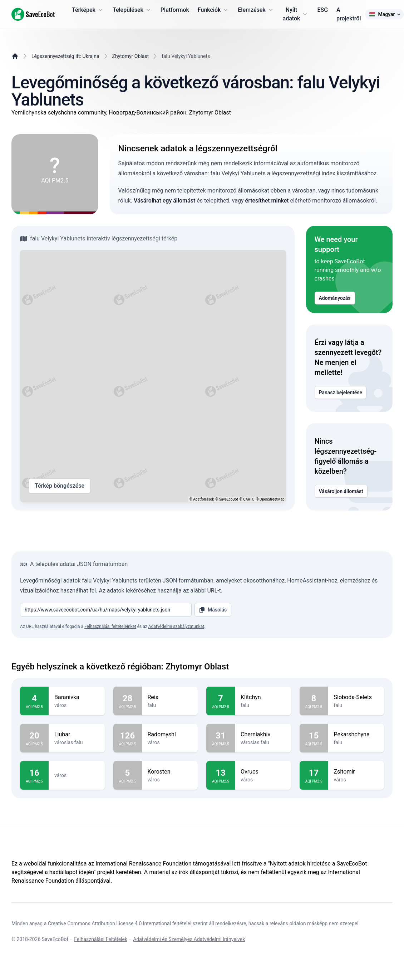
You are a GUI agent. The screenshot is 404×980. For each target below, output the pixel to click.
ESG (322, 10)
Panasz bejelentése (341, 393)
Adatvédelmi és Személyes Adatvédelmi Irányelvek (189, 939)
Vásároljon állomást (341, 491)
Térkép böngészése (60, 486)
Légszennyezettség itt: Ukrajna (65, 56)
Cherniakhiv (263, 735)
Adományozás (335, 298)
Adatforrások (203, 499)
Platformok (175, 10)
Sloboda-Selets (356, 697)
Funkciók (213, 10)
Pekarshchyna (356, 735)
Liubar (77, 735)
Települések (132, 10)
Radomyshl (170, 735)
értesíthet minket (267, 201)
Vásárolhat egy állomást (164, 201)
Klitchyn (263, 697)
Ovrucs (263, 772)
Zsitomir (356, 772)
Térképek (88, 10)
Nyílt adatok (296, 14)
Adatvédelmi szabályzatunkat (176, 626)
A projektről (349, 14)
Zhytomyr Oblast (131, 56)
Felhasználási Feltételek (101, 939)
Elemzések (256, 10)
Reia (170, 697)
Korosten (170, 772)
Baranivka (77, 697)
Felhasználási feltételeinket (110, 626)
